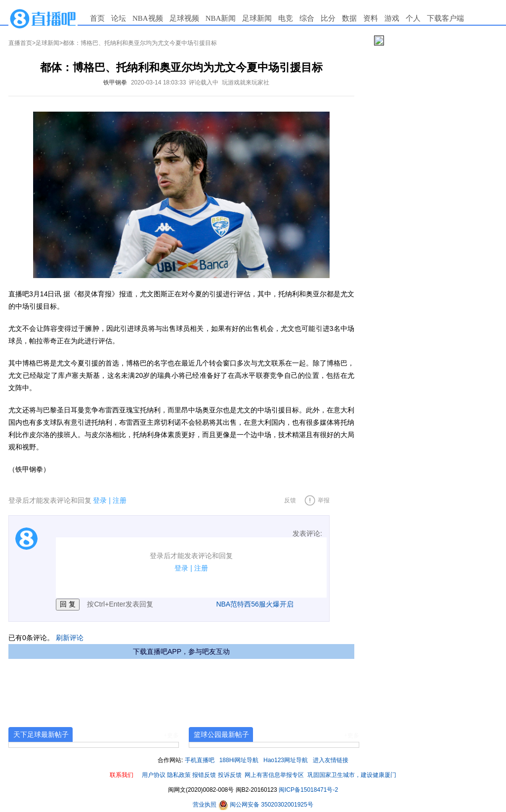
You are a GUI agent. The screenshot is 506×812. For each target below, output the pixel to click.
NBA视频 (148, 18)
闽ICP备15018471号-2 (308, 790)
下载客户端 (445, 18)
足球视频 (184, 18)
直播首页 (20, 43)
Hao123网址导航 (286, 760)
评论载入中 (204, 82)
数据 (349, 18)
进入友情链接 (331, 760)
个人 (413, 18)
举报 (324, 500)
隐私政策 (179, 775)
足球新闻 (257, 18)
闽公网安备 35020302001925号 (266, 805)
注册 (120, 500)
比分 (328, 18)
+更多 (171, 735)
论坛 (119, 18)
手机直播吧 (200, 760)
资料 (371, 18)
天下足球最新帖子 (41, 734)
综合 (307, 18)
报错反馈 (204, 775)
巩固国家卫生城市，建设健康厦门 (352, 775)
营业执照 (205, 805)
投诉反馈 (230, 775)
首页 (97, 18)
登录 (100, 500)
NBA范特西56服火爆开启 (254, 604)
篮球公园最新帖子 (221, 734)
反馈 (290, 500)
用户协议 (154, 775)
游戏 (392, 18)
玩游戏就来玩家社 (246, 82)
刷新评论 (70, 638)
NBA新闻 (221, 18)
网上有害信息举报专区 (274, 775)
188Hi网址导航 (239, 760)
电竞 (286, 18)
